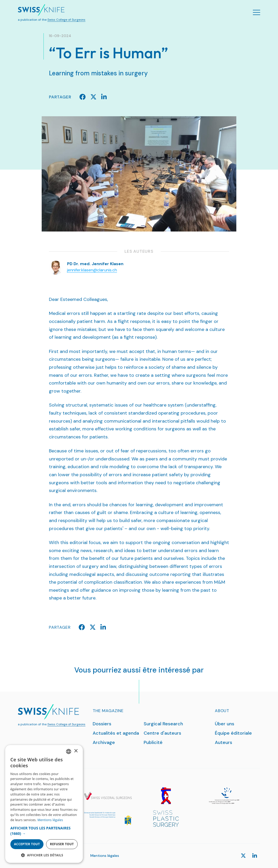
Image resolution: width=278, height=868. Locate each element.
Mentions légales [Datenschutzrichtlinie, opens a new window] (50, 820)
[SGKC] (108, 819)
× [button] (76, 751)
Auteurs (224, 742)
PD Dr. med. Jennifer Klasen (95, 264)
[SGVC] (108, 796)
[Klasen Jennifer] (56, 267)
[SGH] (224, 796)
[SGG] (166, 796)
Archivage (104, 742)
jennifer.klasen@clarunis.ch (92, 270)
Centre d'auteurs (162, 733)
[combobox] (69, 751)
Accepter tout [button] (27, 844)
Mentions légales (105, 856)
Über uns (225, 724)
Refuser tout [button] (62, 844)
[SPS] (166, 819)
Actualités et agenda (116, 733)
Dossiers (102, 724)
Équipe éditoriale (233, 733)
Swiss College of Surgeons (66, 20)
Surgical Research (163, 724)
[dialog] (44, 804)
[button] (44, 831)
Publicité (153, 742)
